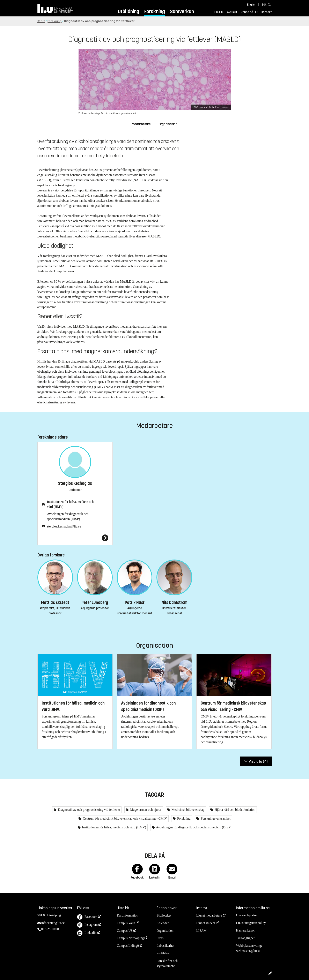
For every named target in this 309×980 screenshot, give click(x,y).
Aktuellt (232, 12)
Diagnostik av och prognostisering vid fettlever (89, 810)
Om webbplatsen (247, 915)
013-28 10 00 (50, 929)
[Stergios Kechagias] (75, 538)
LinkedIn (87, 933)
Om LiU (219, 12)
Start (41, 21)
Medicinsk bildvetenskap (187, 810)
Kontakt (267, 12)
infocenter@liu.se (53, 923)
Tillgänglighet (245, 938)
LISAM (201, 931)
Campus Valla (126, 923)
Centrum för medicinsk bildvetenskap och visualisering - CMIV (124, 818)
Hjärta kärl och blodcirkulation (235, 810)
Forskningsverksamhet (215, 818)
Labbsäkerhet (165, 946)
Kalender (163, 923)
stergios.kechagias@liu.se (64, 526)
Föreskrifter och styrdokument (167, 963)
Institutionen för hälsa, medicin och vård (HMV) (70, 504)
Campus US (125, 931)
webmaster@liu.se (248, 951)
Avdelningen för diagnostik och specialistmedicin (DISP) (68, 516)
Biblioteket (164, 915)
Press (160, 938)
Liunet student (206, 923)
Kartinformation (127, 915)
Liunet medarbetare (209, 915)
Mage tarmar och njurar (145, 810)
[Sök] (266, 4)
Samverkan (182, 11)
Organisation (168, 124)
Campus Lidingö (128, 946)
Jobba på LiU (249, 12)
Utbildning (128, 11)
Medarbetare (141, 124)
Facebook (87, 917)
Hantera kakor (245, 930)
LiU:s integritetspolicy (251, 923)
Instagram (87, 925)
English (252, 5)
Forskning (154, 11)
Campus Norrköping (130, 938)
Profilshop (163, 953)
